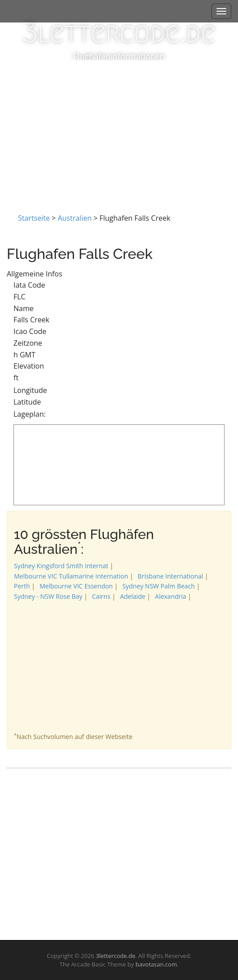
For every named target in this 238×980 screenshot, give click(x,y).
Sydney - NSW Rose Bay (48, 596)
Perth (22, 586)
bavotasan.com (156, 964)
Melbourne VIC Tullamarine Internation (71, 576)
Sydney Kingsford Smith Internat (61, 566)
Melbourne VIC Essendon (76, 586)
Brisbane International (171, 576)
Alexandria (171, 596)
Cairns (101, 596)
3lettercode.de (119, 33)
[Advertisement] (119, 128)
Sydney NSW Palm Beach (158, 586)
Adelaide (133, 596)
